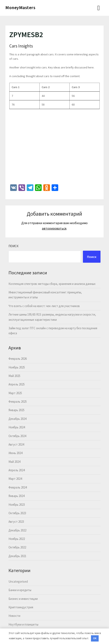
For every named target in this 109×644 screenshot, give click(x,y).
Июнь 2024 (15, 453)
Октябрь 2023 (17, 513)
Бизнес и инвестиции (23, 599)
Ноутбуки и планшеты (23, 624)
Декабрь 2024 (17, 419)
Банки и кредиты (20, 590)
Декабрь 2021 (17, 556)
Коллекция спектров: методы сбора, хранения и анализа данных (52, 284)
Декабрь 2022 (17, 530)
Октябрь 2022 (17, 547)
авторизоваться (54, 228)
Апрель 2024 (17, 470)
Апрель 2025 (17, 384)
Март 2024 (15, 479)
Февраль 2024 (18, 487)
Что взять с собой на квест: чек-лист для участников (44, 306)
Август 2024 (16, 444)
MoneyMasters (20, 7)
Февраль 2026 (18, 359)
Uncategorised (18, 581)
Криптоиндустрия (21, 607)
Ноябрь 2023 (17, 505)
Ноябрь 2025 (17, 367)
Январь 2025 (16, 410)
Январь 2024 (16, 496)
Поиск (13, 246)
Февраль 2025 (18, 402)
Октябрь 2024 (17, 436)
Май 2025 (14, 376)
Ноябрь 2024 (17, 427)
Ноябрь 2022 (17, 539)
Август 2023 (16, 522)
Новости (14, 616)
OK (95, 638)
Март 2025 (15, 393)
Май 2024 (14, 462)
